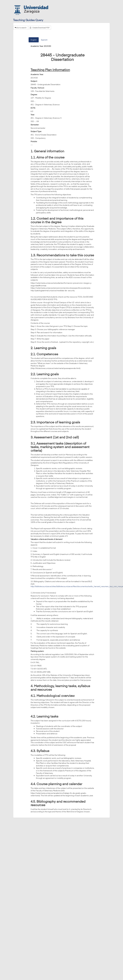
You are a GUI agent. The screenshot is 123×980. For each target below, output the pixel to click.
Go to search (21, 28)
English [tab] (34, 40)
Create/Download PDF (40, 28)
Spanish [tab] (44, 40)
